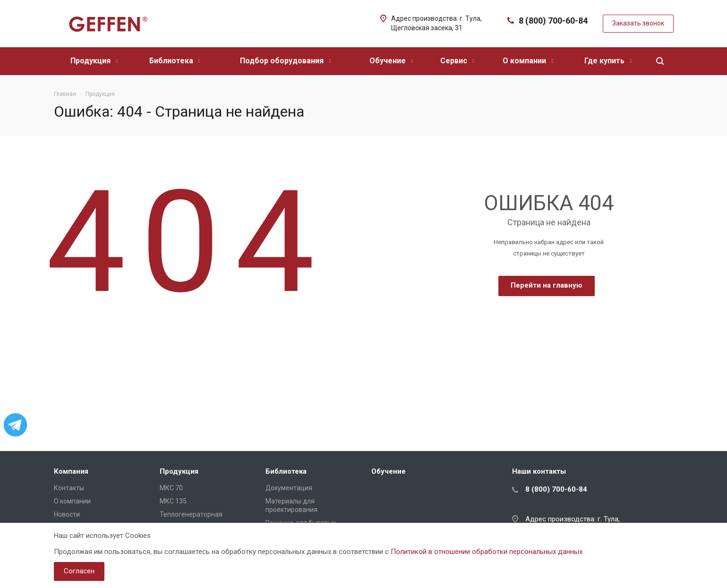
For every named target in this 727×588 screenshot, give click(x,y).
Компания (71, 471)
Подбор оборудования (285, 61)
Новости (67, 514)
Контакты (69, 488)
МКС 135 (173, 501)
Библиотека (175, 61)
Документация (289, 488)
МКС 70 (171, 488)
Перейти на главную (547, 285)
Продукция (94, 61)
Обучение (391, 61)
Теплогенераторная (191, 514)
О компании (528, 61)
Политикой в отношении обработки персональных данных (487, 552)
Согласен (79, 571)
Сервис (457, 61)
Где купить (608, 61)
